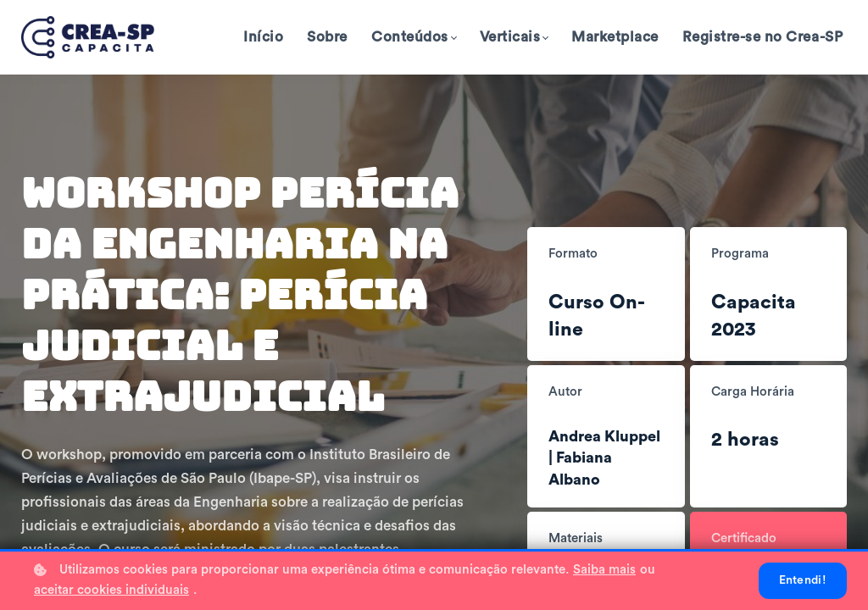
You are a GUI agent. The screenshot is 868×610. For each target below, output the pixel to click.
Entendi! (803, 580)
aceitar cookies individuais (111, 590)
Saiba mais (604, 570)
